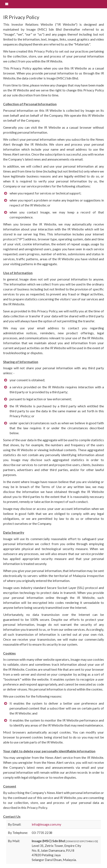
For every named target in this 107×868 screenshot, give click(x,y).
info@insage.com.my (46, 824)
